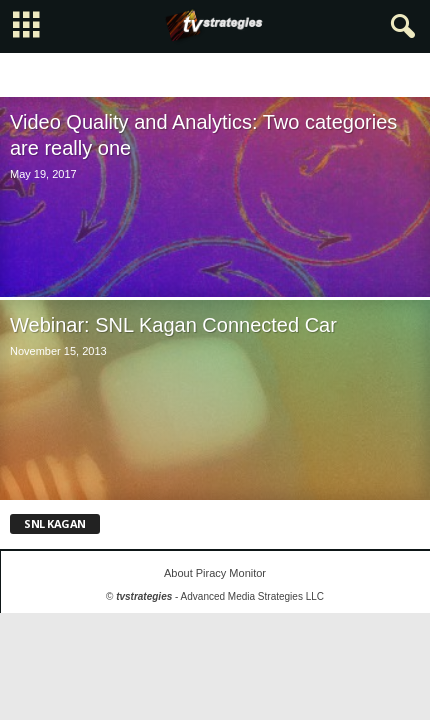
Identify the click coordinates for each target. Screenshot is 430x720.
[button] (399, 27)
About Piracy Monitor (215, 573)
